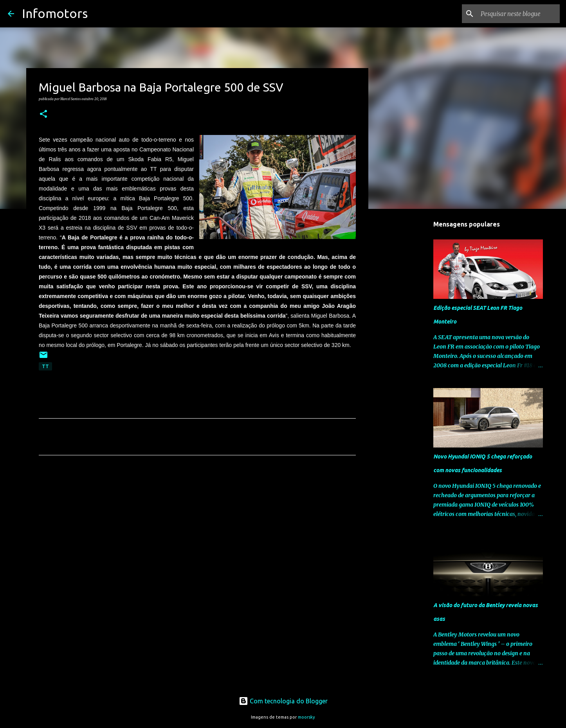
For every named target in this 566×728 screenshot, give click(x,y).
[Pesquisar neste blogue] (519, 14)
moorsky (306, 717)
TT (45, 366)
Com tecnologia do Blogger (283, 701)
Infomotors (55, 13)
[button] (43, 114)
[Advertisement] (197, 534)
